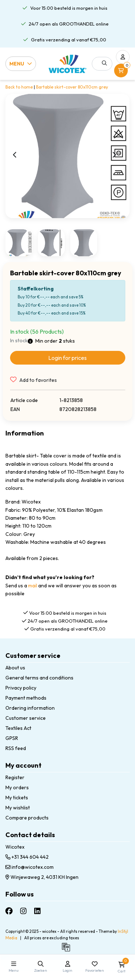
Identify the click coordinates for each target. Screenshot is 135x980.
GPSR (12, 738)
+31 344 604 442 (27, 857)
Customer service (26, 718)
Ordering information (30, 708)
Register (15, 777)
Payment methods (26, 698)
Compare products (27, 818)
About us (15, 668)
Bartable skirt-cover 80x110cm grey (72, 87)
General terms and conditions (39, 678)
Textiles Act (18, 728)
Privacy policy (21, 688)
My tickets (17, 798)
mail (33, 586)
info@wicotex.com (30, 867)
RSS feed (16, 748)
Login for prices (67, 358)
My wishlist (18, 808)
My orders (17, 787)
